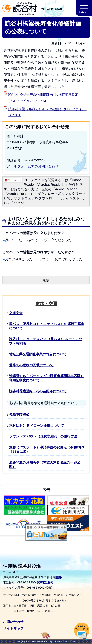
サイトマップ (13, 628)
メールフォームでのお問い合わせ (33, 166)
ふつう (32, 240)
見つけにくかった (68, 259)
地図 (58, 577)
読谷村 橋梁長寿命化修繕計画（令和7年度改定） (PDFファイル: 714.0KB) (45, 98)
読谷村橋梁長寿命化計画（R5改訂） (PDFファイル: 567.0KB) (47, 112)
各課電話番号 (45, 582)
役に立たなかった (57, 240)
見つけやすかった (18, 259)
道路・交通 (46, 304)
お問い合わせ (13, 622)
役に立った (13, 240)
